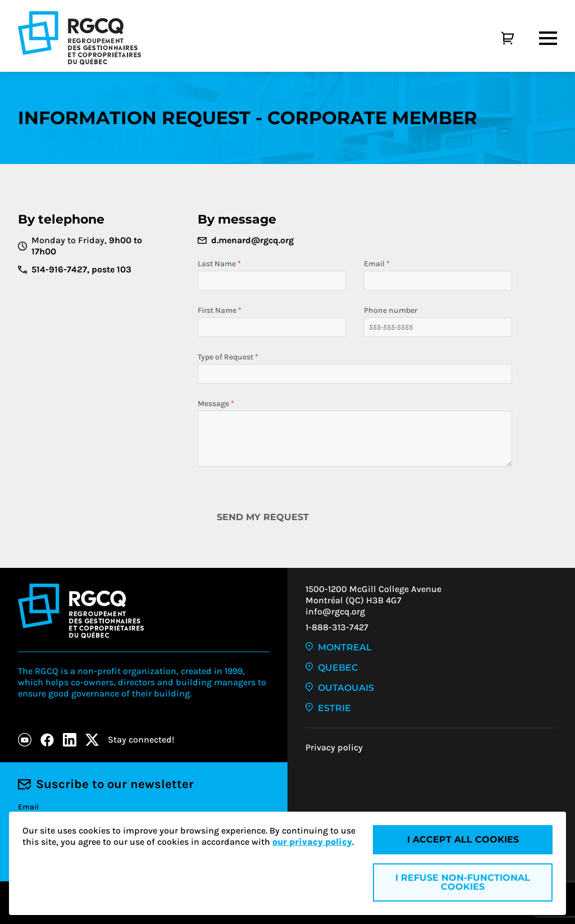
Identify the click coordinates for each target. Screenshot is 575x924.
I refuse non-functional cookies (463, 882)
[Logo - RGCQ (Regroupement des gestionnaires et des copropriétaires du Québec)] (79, 38)
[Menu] (548, 38)
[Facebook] (47, 740)
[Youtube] (25, 740)
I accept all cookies (463, 839)
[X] (92, 740)
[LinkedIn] (70, 740)
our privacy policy (312, 842)
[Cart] (495, 38)
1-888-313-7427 (337, 627)
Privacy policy (334, 747)
